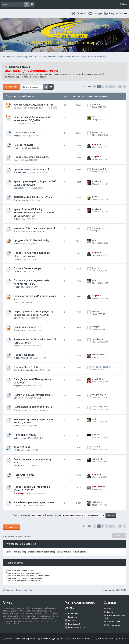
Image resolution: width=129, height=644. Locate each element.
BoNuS (95, 104)
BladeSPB (18, 478)
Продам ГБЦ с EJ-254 (26, 367)
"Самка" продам (23, 145)
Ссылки (123, 13)
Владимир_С (23, 172)
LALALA (17, 450)
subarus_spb (20, 438)
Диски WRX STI (22, 447)
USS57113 (18, 318)
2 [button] (103, 87)
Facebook (73, 617)
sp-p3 (94, 311)
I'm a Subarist (74, 624)
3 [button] (106, 87)
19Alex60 (96, 502)
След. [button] (124, 87)
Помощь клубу (113, 625)
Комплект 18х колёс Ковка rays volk (35, 228)
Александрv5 (22, 231)
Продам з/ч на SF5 (25, 132)
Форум (110, 612)
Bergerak (21, 108)
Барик (17, 259)
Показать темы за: (29, 515)
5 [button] (114, 87)
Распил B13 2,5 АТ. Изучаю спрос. (33, 395)
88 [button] (120, 87)
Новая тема (13, 87)
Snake (95, 435)
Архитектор (22, 493)
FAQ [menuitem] (112, 13)
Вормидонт (19, 188)
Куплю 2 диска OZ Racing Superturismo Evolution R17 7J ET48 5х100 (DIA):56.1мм (34, 213)
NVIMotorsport (23, 410)
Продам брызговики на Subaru (32, 157)
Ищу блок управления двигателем (34, 502)
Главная (81, 13)
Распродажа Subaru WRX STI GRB (33, 407)
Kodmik (17, 160)
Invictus (95, 181)
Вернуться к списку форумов (18, 536)
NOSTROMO (22, 358)
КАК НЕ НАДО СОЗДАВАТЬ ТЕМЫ (33, 105)
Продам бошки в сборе (27, 268)
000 (15, 123)
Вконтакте (73, 613)
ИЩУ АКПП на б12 (24, 475)
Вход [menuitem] (125, 4)
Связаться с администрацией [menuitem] (74, 639)
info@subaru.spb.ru (77, 627)
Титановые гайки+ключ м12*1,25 (33, 197)
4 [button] (110, 87)
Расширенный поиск (32, 4)
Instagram (73, 620)
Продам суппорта (24, 355)
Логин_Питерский (23, 370)
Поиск (26, 4)
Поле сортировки (65, 515)
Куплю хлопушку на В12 (27, 327)
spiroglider (19, 346)
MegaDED (19, 386)
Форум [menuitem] (98, 13)
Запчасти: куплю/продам (20, 96)
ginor (19, 200)
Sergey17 (18, 135)
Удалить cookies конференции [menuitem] (20, 639)
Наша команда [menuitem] (48, 639)
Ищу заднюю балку (25, 435)
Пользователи (113, 621)
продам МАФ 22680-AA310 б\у (31, 240)
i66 (18, 219)
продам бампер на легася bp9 (31, 169)
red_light (18, 465)
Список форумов (24, 590)
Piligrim (95, 144)
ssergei (20, 148)
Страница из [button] (94, 87)
